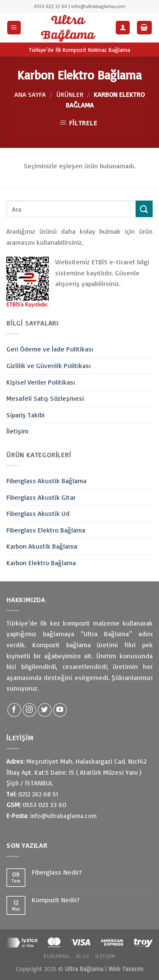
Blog (83, 956)
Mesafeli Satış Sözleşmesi (45, 398)
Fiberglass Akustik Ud (38, 513)
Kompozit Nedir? (56, 900)
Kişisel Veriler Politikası (41, 382)
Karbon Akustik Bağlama (42, 546)
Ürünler (70, 94)
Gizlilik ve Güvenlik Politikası (49, 365)
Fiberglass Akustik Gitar (41, 497)
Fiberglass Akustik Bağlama (46, 481)
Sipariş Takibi (25, 415)
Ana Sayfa (30, 94)
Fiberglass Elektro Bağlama (46, 530)
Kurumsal (57, 956)
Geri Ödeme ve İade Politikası (50, 349)
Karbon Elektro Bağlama (41, 563)
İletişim (17, 431)
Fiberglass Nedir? (57, 872)
